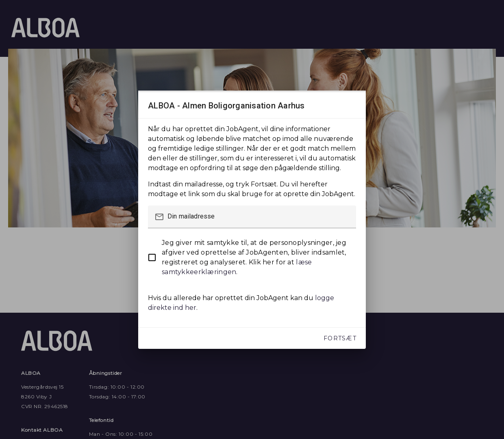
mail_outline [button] (159, 217)
